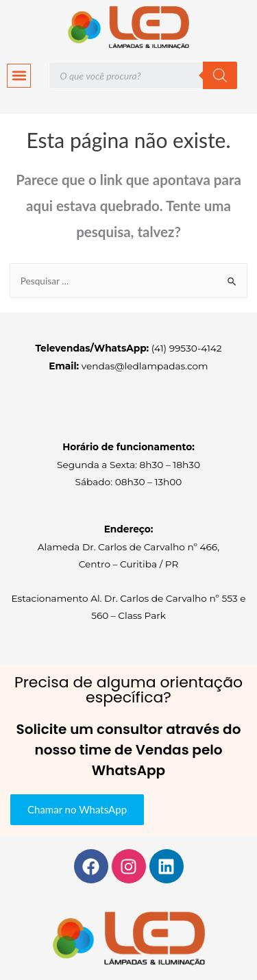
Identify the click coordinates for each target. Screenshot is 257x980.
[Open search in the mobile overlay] (143, 75)
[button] (19, 76)
